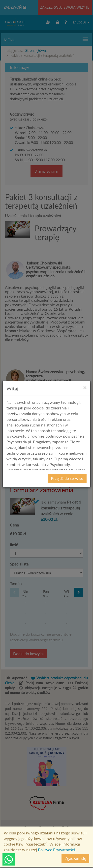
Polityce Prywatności (56, 850)
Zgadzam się (75, 858)
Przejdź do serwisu (67, 478)
